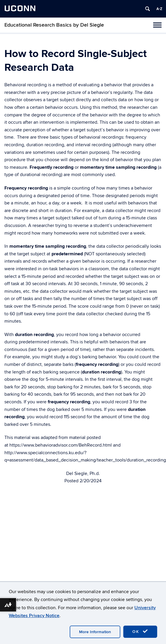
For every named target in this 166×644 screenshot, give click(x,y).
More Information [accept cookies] (95, 632)
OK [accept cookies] (140, 631)
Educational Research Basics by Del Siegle (54, 25)
